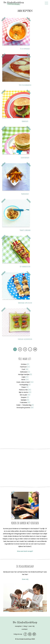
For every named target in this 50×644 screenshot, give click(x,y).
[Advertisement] (25, 429)
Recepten (18, 626)
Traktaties (25, 402)
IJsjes (25, 377)
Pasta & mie (25, 390)
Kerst (25, 380)
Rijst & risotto (25, 392)
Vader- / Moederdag (25, 405)
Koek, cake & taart (25, 382)
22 (35, 349)
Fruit (25, 369)
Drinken (25, 364)
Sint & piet (25, 395)
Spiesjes (25, 400)
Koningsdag (25, 385)
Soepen (25, 397)
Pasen (25, 387)
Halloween (25, 372)
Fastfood (25, 367)
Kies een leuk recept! (25, 551)
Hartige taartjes (25, 374)
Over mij (25, 579)
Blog (25, 626)
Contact (25, 629)
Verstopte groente (25, 408)
